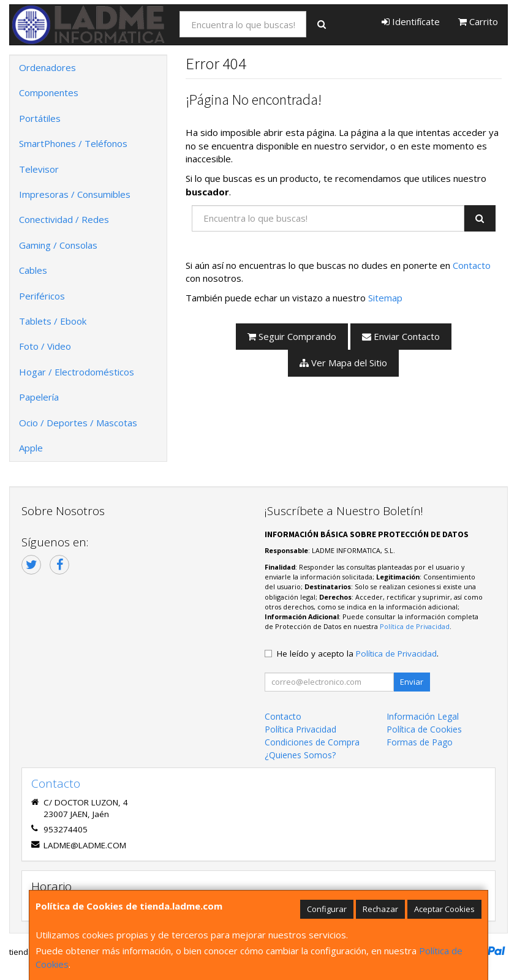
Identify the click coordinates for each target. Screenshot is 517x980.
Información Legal (423, 716)
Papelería (39, 397)
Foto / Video (45, 346)
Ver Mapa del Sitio (343, 363)
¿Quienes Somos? (300, 755)
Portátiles (40, 118)
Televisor (39, 169)
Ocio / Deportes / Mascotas (78, 423)
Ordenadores (47, 67)
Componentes (49, 92)
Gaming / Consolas (58, 245)
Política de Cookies (424, 729)
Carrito (478, 21)
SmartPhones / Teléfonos (73, 143)
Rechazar (380, 909)
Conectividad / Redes (64, 219)
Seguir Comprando (292, 336)
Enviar (412, 682)
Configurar (327, 909)
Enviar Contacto (401, 336)
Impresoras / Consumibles (75, 194)
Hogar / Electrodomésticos (77, 372)
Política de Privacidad (415, 626)
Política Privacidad (300, 729)
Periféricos (42, 296)
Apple (31, 448)
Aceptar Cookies (444, 909)
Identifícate (411, 21)
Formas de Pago (420, 742)
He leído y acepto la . (358, 654)
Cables (33, 270)
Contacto (472, 265)
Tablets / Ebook (53, 321)
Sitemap (385, 298)
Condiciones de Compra (312, 742)
